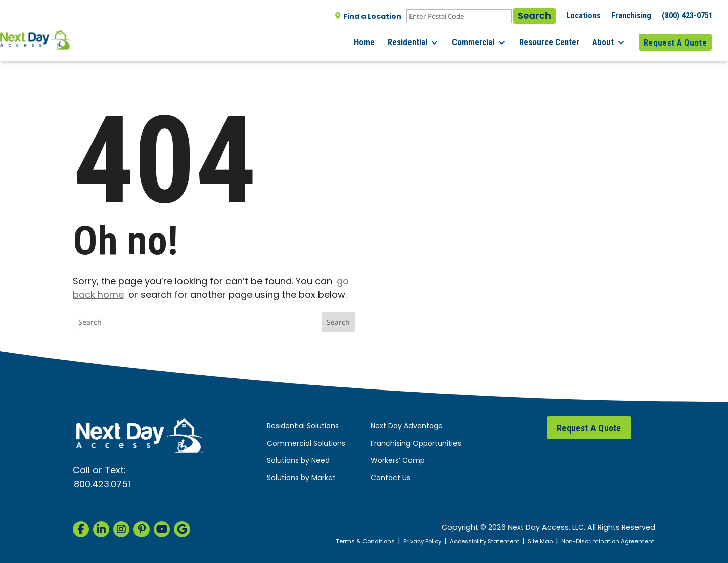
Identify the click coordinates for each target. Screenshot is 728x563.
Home (376, 40)
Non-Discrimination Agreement (603, 542)
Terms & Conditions (336, 542)
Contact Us (391, 478)
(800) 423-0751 (687, 15)
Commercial (486, 40)
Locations (583, 15)
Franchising (631, 15)
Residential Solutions (303, 427)
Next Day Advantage (407, 427)
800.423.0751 (102, 485)
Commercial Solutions (306, 444)
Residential (423, 40)
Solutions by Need (298, 461)
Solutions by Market (301, 478)
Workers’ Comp (398, 461)
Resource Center (554, 40)
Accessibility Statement (468, 542)
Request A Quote (675, 40)
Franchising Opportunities (416, 444)
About (611, 40)
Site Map (529, 542)
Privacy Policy (399, 542)
